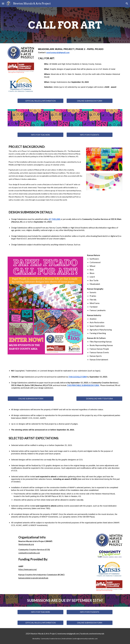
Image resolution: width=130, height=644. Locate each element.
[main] (65, 25)
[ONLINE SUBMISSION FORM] (90, 101)
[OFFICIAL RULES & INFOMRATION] (40, 101)
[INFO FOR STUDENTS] (90, 135)
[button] (3, 3)
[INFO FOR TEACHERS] (40, 135)
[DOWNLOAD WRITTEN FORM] (99, 399)
